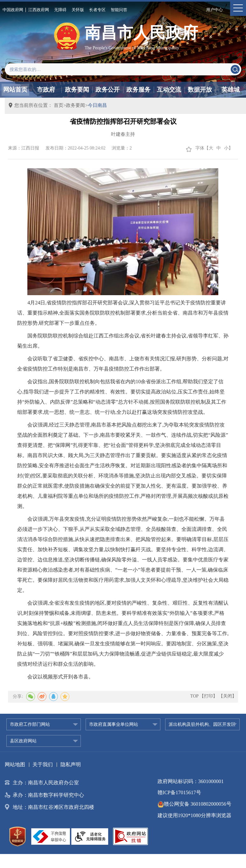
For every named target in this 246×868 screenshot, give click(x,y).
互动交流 (169, 90)
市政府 (46, 90)
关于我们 (43, 764)
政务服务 (138, 90)
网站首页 (15, 90)
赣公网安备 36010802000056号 (194, 804)
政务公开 (108, 90)
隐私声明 (71, 764)
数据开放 (200, 90)
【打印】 (208, 696)
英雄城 (231, 90)
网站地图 (15, 764)
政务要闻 (77, 90)
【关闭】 (228, 696)
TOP (194, 696)
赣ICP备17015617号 (179, 792)
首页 (59, 105)
